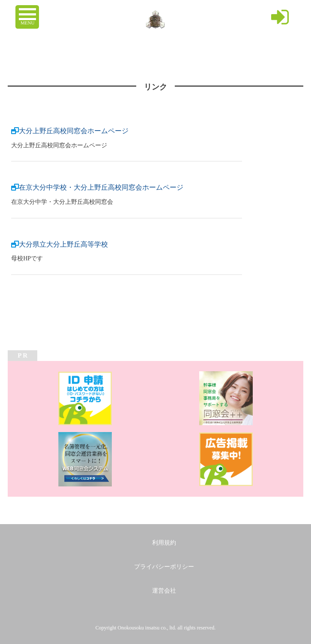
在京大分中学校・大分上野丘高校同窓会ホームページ (101, 187)
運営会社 (164, 591)
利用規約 (164, 543)
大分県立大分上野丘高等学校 (63, 244)
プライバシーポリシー (164, 567)
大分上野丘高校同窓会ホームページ (74, 131)
